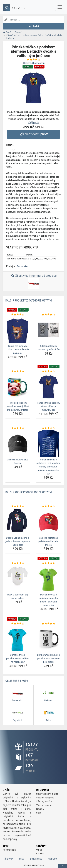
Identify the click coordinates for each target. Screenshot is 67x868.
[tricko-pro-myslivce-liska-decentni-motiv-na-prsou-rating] (18, 315)
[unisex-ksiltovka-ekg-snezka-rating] (18, 428)
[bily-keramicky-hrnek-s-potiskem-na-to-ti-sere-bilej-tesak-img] (49, 639)
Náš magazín (9, 850)
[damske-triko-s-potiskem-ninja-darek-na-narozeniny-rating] (18, 624)
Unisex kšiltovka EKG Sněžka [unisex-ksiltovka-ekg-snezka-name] (18, 461)
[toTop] (63, 866)
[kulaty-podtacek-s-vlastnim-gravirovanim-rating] (49, 315)
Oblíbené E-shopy (17, 681)
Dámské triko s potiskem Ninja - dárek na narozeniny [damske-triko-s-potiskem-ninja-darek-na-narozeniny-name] (18, 658)
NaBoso (52, 859)
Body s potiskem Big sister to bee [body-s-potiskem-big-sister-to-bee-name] (18, 596)
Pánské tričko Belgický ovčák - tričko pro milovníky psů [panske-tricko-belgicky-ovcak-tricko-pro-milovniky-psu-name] (49, 406)
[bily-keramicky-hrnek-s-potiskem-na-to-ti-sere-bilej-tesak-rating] (49, 624)
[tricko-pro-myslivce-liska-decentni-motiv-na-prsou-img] (18, 330)
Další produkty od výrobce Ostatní (29, 492)
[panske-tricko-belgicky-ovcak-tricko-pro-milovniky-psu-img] (49, 387)
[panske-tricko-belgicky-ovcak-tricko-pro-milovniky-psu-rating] (49, 371)
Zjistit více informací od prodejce (33, 281)
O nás (39, 850)
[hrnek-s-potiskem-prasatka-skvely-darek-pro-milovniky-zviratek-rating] (18, 371)
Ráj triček (8, 859)
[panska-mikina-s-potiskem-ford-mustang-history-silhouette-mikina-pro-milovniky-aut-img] (49, 444)
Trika (21, 859)
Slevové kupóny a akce (47, 794)
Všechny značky (44, 801)
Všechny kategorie (45, 798)
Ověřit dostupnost (33, 134)
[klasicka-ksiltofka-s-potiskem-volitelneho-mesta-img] (49, 522)
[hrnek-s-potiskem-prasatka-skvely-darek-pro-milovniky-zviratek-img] (18, 387)
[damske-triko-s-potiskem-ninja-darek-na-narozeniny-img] (18, 639)
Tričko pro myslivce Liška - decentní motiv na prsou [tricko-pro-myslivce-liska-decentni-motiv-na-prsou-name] (18, 350)
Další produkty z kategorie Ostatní (29, 301)
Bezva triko (22, 266)
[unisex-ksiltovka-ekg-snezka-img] (18, 444)
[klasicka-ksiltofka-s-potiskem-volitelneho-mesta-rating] (49, 506)
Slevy (39, 813)
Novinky (40, 809)
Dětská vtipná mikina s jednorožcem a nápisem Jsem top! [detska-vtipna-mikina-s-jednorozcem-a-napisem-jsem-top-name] (18, 541)
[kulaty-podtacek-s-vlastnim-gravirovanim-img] (49, 330)
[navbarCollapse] (60, 7)
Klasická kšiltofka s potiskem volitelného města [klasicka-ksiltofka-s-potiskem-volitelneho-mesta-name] (49, 541)
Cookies (40, 854)
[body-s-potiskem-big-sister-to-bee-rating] (18, 563)
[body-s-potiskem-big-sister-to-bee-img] (18, 579)
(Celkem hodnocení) (34, 63)
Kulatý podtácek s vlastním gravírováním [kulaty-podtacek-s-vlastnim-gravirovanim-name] (49, 348)
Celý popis (34, 122)
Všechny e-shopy (44, 805)
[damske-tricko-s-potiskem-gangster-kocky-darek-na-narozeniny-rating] (49, 563)
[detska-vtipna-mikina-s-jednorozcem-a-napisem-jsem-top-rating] (18, 506)
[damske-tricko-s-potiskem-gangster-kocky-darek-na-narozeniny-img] (49, 579)
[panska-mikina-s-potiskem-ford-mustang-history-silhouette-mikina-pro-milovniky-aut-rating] (49, 428)
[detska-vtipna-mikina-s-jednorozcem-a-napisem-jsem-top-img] (18, 522)
